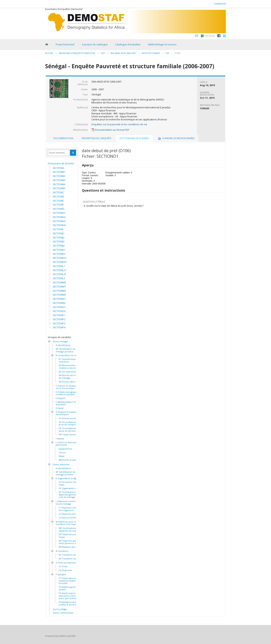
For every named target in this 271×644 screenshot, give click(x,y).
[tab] (63, 138)
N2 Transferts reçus (69, 559)
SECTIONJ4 (59, 246)
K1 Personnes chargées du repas (72, 483)
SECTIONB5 (59, 188)
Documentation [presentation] (63, 138)
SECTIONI (58, 229)
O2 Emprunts (65, 570)
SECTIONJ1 (59, 233)
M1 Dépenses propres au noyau (71, 536)
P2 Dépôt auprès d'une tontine (70, 588)
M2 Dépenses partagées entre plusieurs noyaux (71, 542)
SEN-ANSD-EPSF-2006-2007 (123, 53)
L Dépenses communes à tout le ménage (68, 503)
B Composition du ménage (69, 355)
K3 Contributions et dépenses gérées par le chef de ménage (71, 495)
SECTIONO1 (59, 307)
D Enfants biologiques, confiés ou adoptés (67, 393)
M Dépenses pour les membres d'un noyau (67, 523)
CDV (103, 53)
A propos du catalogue (95, 44)
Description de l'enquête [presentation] (96, 138)
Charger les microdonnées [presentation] (176, 138)
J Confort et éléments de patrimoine (68, 444)
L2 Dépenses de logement (72, 514)
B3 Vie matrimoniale (69, 372)
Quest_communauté (63, 613)
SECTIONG (59, 209)
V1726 (177, 53)
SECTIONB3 (59, 180)
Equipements (65, 449)
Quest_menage (60, 341)
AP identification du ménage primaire (65, 350)
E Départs (61, 398)
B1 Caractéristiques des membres (70, 360)
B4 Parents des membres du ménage (71, 377)
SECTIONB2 (59, 176)
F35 (167, 53)
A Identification (63, 345)
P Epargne (61, 574)
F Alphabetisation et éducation (66, 403)
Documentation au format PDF (110, 130)
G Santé (60, 408)
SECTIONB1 (59, 172)
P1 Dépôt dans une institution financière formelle (69, 581)
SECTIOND (58, 196)
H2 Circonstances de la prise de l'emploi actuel (71, 423)
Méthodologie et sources (162, 44)
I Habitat (60, 439)
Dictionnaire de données (61, 163)
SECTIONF (58, 205)
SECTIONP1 (59, 315)
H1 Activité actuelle (68, 418)
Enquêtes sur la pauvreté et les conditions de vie (119, 124)
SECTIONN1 (59, 299)
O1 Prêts (63, 567)
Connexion (220, 4)
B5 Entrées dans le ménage (72, 382)
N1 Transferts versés (69, 555)
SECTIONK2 (59, 254)
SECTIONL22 (59, 274)
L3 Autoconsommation (70, 518)
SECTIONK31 (60, 258)
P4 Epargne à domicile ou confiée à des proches (72, 603)
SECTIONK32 (60, 262)
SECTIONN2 (59, 303)
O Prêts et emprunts (66, 563)
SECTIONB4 (59, 184)
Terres (62, 453)
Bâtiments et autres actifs (72, 460)
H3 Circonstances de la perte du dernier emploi (71, 430)
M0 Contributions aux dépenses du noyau (69, 529)
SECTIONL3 (59, 278)
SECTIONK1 (59, 250)
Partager (210, 36)
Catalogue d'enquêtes (128, 44)
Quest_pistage (60, 609)
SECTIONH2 (59, 217)
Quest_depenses (61, 464)
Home (47, 44)
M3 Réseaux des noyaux (71, 547)
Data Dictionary (151, 53)
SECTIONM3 (59, 295)
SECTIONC (58, 192)
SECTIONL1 (59, 266)
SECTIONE (58, 201)
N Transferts (62, 551)
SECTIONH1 (59, 213)
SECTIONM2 (59, 291)
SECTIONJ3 (59, 241)
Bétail (62, 456)
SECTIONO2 (59, 311)
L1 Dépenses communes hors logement (71, 509)
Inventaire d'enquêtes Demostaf (77, 53)
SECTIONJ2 (59, 237)
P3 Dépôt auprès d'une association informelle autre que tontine (70, 596)
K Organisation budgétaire (69, 478)
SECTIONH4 (59, 225)
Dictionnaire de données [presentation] (134, 138)
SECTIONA (58, 168)
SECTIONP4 (59, 327)
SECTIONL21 (59, 270)
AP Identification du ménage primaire (65, 473)
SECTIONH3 (59, 221)
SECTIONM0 (59, 282)
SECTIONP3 (59, 323)
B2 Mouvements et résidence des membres (71, 367)
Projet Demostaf (65, 44)
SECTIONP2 (59, 319)
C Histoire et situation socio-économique (67, 387)
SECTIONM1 (59, 287)
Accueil (49, 53)
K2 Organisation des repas (72, 488)
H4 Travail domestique (70, 435)
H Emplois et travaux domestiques (66, 413)
